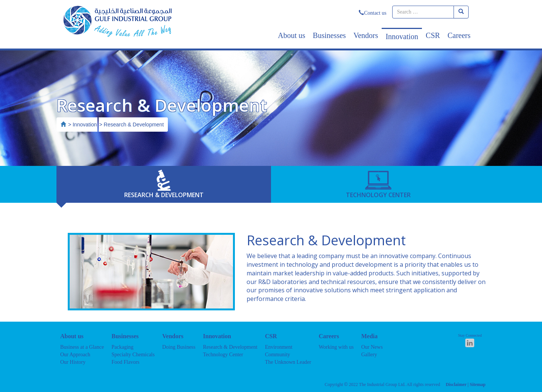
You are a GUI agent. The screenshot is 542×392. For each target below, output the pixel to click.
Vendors (366, 35)
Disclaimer (456, 384)
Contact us (373, 13)
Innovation (402, 36)
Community (278, 355)
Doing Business (179, 347)
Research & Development (230, 347)
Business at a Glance (82, 347)
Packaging (122, 347)
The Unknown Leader (288, 362)
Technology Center (223, 355)
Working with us (336, 347)
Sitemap (478, 384)
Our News (372, 347)
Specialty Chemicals (133, 355)
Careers (459, 35)
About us (292, 35)
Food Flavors (125, 362)
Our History (73, 362)
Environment (279, 347)
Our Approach (75, 355)
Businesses (329, 35)
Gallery (369, 355)
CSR (433, 35)
